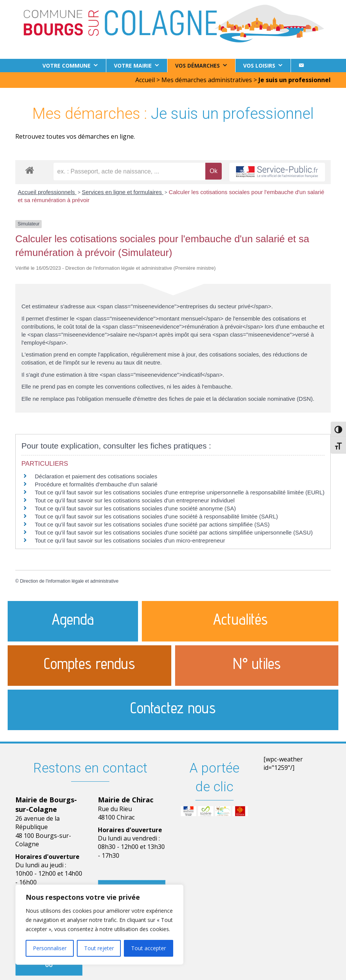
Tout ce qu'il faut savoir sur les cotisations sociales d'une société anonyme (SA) (135, 508)
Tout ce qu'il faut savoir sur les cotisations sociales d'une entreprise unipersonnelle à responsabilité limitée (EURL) (180, 492)
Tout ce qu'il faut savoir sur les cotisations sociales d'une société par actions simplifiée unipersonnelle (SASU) (174, 532)
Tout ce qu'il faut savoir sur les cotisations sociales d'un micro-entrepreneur (130, 540)
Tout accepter (149, 948)
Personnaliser (50, 948)
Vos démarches (197, 66)
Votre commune (67, 66)
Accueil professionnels (47, 192)
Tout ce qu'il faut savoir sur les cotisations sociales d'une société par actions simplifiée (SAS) (152, 524)
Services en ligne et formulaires (123, 192)
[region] (99, 925)
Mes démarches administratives (207, 80)
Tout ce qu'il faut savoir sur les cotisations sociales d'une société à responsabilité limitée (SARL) (156, 516)
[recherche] (130, 172)
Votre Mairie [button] (133, 66)
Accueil (145, 80)
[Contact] (301, 66)
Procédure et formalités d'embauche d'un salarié (96, 484)
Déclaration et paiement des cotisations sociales (96, 476)
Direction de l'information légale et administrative (69, 581)
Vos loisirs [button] (259, 66)
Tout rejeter (99, 948)
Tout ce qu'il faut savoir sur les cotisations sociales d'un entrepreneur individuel (135, 500)
